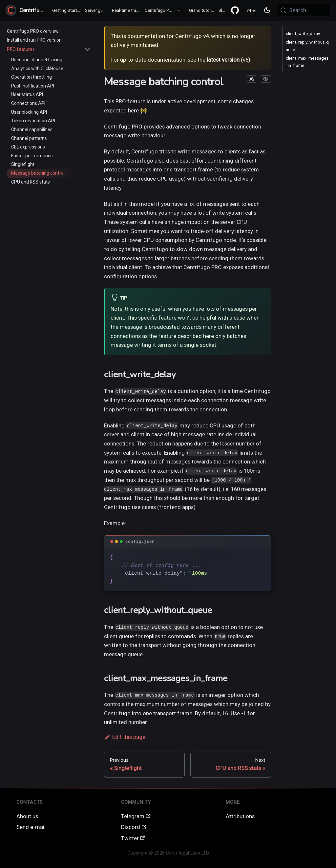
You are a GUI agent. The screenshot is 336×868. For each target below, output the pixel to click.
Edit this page (125, 737)
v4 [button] (249, 11)
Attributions (240, 816)
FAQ (181, 10)
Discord (134, 827)
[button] (49, 49)
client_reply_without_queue (307, 46)
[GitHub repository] (235, 10)
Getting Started (67, 10)
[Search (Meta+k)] (304, 10)
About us (27, 816)
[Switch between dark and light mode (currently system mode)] (267, 10)
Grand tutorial (202, 10)
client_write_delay (303, 34)
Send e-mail (31, 827)
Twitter (133, 838)
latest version (223, 60)
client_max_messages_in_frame (307, 62)
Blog (223, 10)
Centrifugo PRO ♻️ (160, 10)
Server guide (97, 10)
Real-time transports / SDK (127, 10)
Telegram (136, 816)
